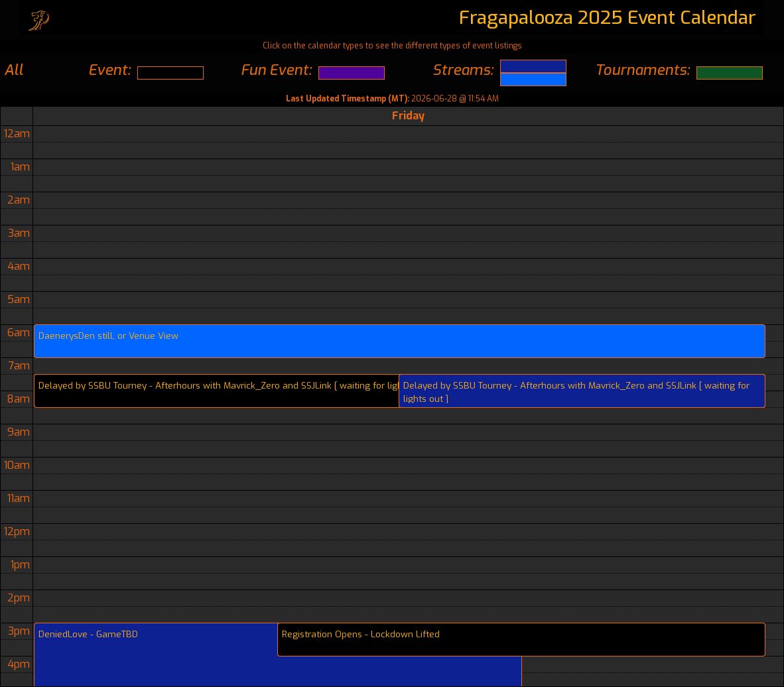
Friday (408, 116)
